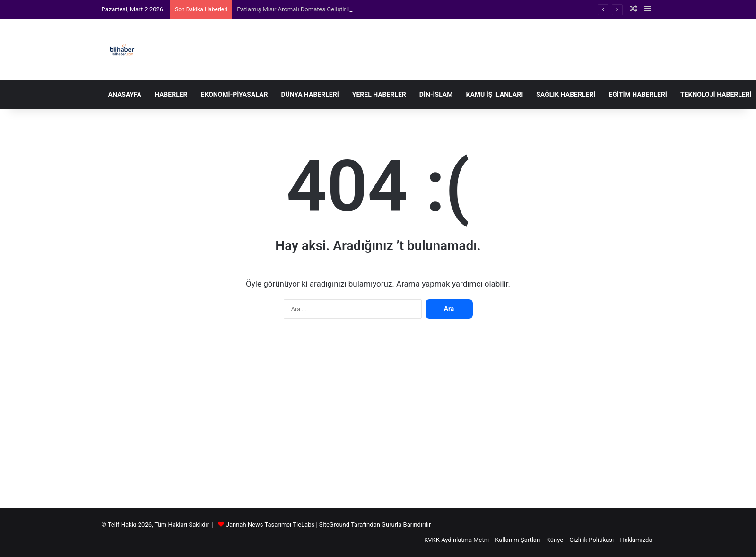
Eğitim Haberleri (638, 95)
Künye (555, 540)
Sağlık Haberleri (566, 95)
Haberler (171, 95)
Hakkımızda (636, 540)
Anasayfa (125, 95)
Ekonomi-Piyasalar (235, 95)
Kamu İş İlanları (495, 95)
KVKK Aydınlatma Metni (456, 540)
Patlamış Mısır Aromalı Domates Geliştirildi (295, 9)
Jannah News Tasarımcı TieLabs (270, 525)
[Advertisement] (378, 418)
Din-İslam (436, 95)
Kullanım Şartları (517, 540)
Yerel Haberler (379, 95)
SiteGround (334, 525)
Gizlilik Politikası (591, 540)
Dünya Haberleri (310, 95)
